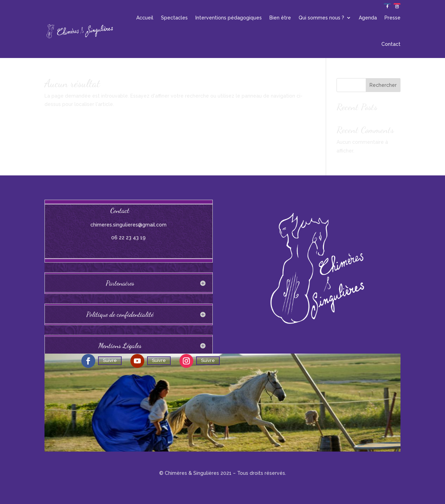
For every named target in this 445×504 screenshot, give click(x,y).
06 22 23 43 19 (128, 238)
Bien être (280, 18)
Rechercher (383, 85)
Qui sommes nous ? (321, 18)
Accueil (145, 18)
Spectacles (174, 18)
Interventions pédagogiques (229, 18)
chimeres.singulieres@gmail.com (128, 225)
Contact (391, 44)
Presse (393, 18)
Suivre (110, 360)
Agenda (368, 18)
